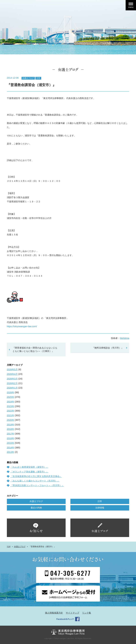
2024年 (11, 402)
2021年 (11, 415)
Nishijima (125, 338)
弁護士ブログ (28, 78)
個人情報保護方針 (54, 613)
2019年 (11, 425)
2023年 (11, 406)
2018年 (11, 429)
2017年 (11, 434)
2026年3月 (12, 379)
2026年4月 (12, 374)
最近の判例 (36, 508)
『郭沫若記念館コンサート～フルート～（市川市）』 (37, 485)
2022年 (11, 411)
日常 (38, 78)
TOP (9, 547)
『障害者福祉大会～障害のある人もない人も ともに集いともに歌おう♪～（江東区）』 (35, 350)
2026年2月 (12, 383)
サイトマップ (72, 613)
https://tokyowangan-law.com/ (22, 326)
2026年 (11, 392)
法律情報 (100, 508)
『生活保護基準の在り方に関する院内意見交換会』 (36, 476)
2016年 (11, 438)
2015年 (11, 443)
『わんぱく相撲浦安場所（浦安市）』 (29, 467)
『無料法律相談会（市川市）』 (108, 348)
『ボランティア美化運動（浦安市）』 (29, 472)
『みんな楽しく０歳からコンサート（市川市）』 (35, 481)
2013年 (11, 452)
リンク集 (87, 613)
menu (131, 7)
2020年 (11, 420)
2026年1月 (12, 388)
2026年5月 (12, 369)
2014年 (11, 448)
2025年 (11, 397)
